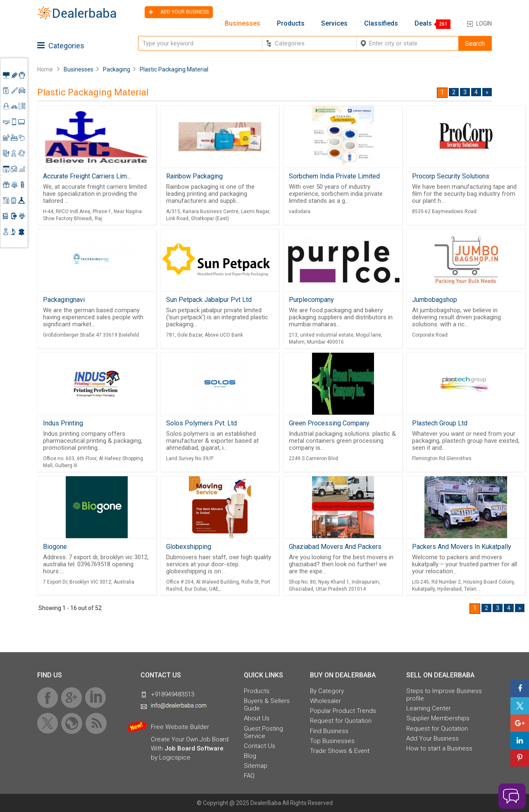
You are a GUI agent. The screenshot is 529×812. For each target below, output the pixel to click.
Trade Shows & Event (340, 751)
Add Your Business (432, 738)
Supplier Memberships (438, 718)
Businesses (243, 24)
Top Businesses (332, 741)
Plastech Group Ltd (440, 423)
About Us (257, 718)
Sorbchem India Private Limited (334, 176)
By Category (327, 691)
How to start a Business (439, 748)
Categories (61, 46)
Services (334, 24)
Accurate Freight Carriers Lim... (87, 176)
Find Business (329, 731)
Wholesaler (325, 701)
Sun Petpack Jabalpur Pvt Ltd (209, 300)
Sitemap (256, 766)
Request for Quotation (341, 721)
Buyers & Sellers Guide (267, 705)
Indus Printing (63, 423)
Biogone (55, 547)
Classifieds (381, 24)
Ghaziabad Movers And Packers (335, 547)
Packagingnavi (64, 300)
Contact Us (260, 746)
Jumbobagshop (435, 300)
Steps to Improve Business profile (444, 695)
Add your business (177, 12)
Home (45, 69)
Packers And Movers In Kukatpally (462, 547)
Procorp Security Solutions (451, 176)
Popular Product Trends (343, 711)
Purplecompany (311, 300)
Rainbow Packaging (194, 176)
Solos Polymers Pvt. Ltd (201, 423)
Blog (250, 756)
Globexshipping (189, 547)
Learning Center (429, 708)
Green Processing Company (329, 423)
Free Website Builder (180, 727)
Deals (423, 24)
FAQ (249, 776)
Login (484, 24)
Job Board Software (194, 748)
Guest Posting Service (263, 732)
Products (291, 24)
